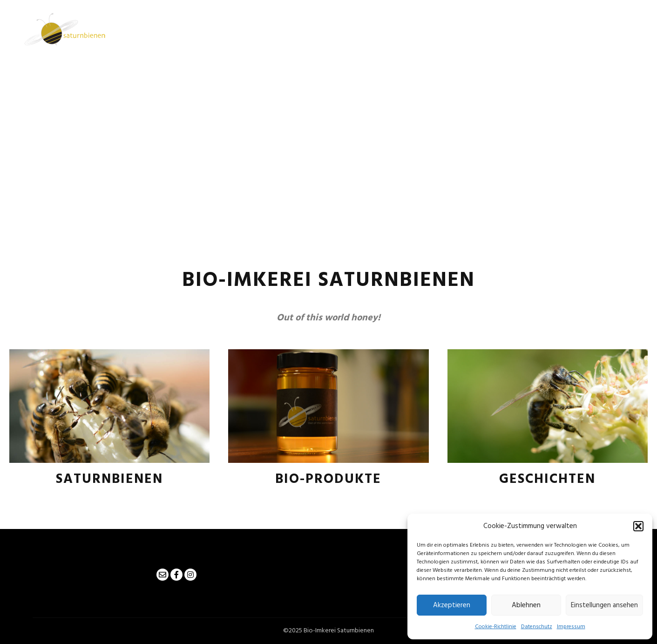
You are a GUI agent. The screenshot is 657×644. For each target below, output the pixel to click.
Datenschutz (537, 627)
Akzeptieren (452, 605)
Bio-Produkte (328, 479)
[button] (638, 526)
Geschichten (547, 479)
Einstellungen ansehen (604, 605)
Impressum (571, 627)
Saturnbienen (109, 479)
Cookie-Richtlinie (496, 627)
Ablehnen (526, 605)
